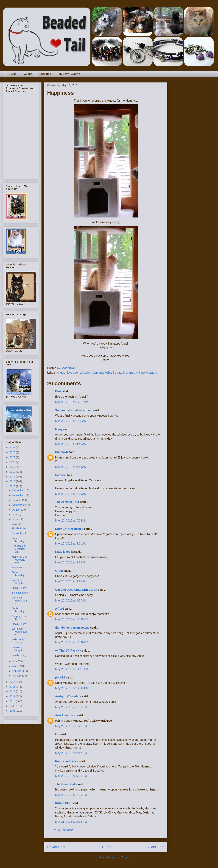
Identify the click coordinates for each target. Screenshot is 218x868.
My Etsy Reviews (69, 74)
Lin (57, 734)
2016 (13, 481)
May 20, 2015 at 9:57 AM (71, 601)
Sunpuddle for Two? (20, 618)
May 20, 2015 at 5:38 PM (71, 776)
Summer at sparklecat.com (74, 410)
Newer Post (56, 847)
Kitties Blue (63, 803)
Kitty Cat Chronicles (69, 529)
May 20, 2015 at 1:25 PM (71, 726)
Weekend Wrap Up (18, 582)
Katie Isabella (64, 552)
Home (13, 74)
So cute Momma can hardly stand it (135, 373)
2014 (13, 682)
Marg (59, 429)
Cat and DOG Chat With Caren (76, 590)
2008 (13, 711)
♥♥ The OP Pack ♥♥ (68, 651)
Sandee (60, 475)
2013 (13, 687)
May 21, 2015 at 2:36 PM (71, 822)
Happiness (18, 568)
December (19, 490)
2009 (13, 706)
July (15, 515)
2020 (13, 462)
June (16, 519)
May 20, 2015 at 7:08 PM (71, 795)
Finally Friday (19, 528)
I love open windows (78, 373)
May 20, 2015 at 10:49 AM (72, 642)
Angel (60, 373)
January (17, 676)
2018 (13, 472)
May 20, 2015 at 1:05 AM (71, 421)
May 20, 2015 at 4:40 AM (71, 444)
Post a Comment (62, 830)
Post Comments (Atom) (114, 857)
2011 (13, 696)
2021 (13, 457)
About (28, 74)
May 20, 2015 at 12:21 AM (72, 402)
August (17, 510)
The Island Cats (66, 784)
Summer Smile (20, 593)
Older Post (156, 847)
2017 (13, 477)
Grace (59, 571)
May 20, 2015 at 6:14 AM (71, 467)
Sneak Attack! (19, 533)
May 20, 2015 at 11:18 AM (72, 669)
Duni (58, 391)
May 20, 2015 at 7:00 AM (71, 494)
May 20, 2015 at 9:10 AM (71, 562)
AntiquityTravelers (68, 696)
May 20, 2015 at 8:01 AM (71, 544)
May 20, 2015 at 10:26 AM (72, 619)
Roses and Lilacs (67, 761)
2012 (13, 691)
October (17, 500)
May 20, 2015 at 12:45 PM (72, 688)
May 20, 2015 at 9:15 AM (71, 581)
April (15, 661)
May (15, 524)
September (19, 505)
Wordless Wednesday (19, 601)
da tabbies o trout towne (72, 628)
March (16, 666)
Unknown (62, 452)
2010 (13, 701)
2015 (13, 486)
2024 (13, 448)
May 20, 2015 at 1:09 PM (71, 707)
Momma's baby (102, 373)
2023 (13, 452)
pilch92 (60, 678)
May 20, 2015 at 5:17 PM (71, 753)
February (18, 671)
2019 (13, 467)
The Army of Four (67, 502)
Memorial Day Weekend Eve (19, 560)
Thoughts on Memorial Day (19, 549)
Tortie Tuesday (18, 540)
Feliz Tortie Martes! (18, 641)
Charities (45, 74)
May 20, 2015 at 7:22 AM (71, 521)
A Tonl (59, 609)
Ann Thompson (66, 715)
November (19, 495)
